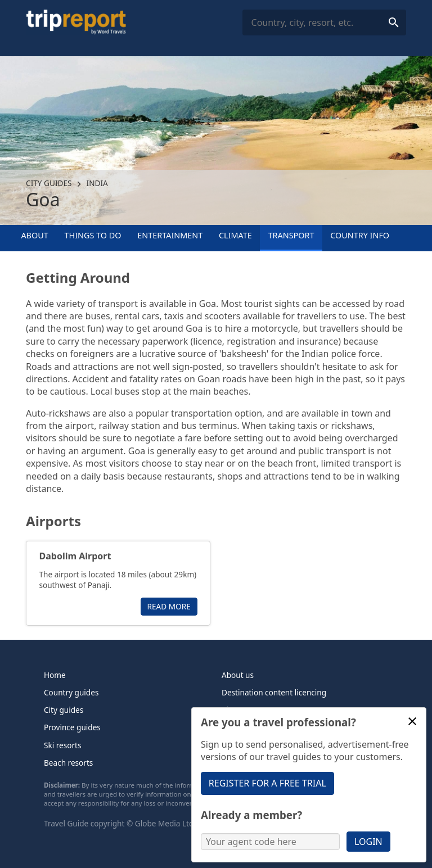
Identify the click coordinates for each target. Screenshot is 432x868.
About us (238, 675)
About (34, 235)
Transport (291, 235)
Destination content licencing (274, 692)
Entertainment (170, 235)
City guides (49, 183)
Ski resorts (63, 745)
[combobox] (324, 23)
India (97, 183)
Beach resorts (68, 763)
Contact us (241, 745)
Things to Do (93, 235)
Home (55, 675)
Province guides (72, 727)
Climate (235, 235)
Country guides (71, 692)
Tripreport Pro (247, 727)
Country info (360, 235)
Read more (169, 606)
